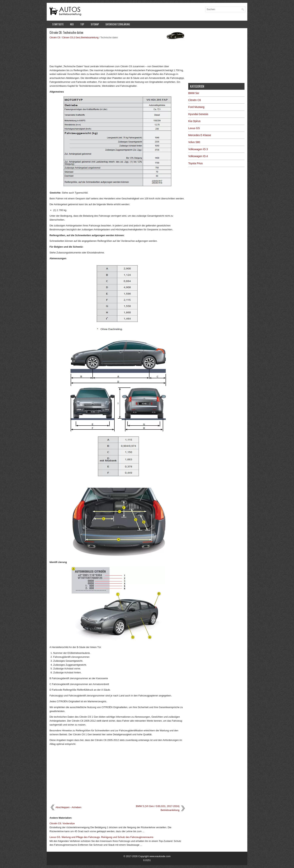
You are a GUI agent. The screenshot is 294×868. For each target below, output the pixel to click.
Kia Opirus (194, 121)
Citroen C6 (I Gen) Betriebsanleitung (80, 38)
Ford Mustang (196, 107)
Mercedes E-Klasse (200, 135)
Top (82, 24)
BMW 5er (194, 93)
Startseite (58, 24)
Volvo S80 (194, 142)
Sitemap (95, 24)
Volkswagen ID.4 (198, 156)
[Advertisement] (117, 52)
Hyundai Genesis (198, 114)
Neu (72, 24)
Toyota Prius (195, 163)
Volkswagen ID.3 (198, 149)
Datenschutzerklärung (118, 24)
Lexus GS (194, 128)
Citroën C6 (55, 38)
